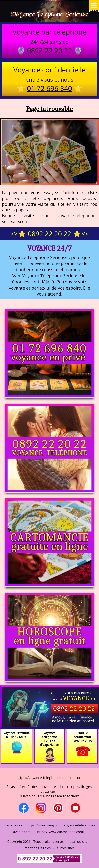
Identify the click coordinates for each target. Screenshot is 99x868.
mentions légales (37, 848)
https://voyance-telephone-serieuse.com (49, 778)
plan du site (78, 841)
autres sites (66, 848)
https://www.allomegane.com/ (61, 832)
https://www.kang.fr (42, 825)
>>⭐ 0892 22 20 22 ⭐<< (49, 234)
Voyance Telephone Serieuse (50, 14)
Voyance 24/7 (49, 248)
